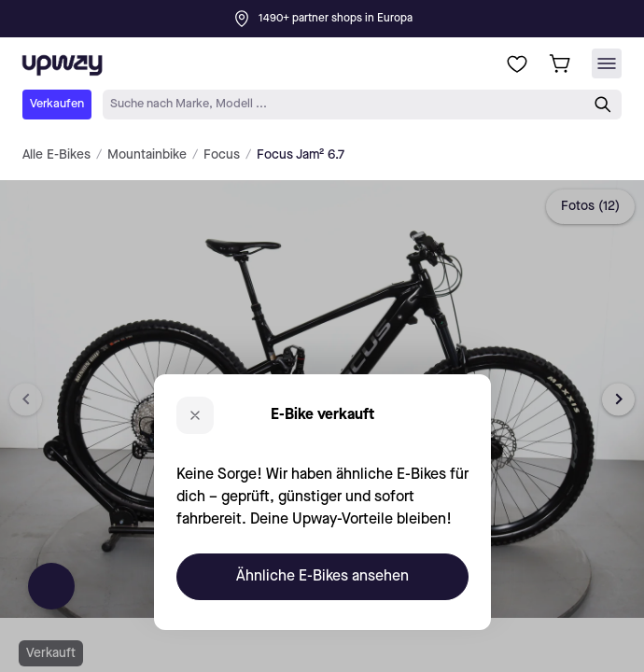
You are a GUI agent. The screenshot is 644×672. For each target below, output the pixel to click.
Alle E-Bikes (56, 155)
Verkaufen (57, 104)
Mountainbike (147, 155)
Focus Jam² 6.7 (301, 155)
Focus (222, 155)
